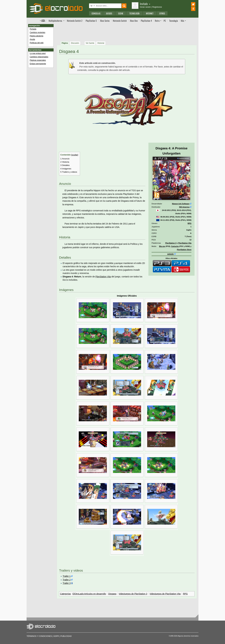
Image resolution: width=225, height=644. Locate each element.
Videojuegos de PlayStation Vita (165, 594)
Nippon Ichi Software (181, 204)
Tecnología (134, 13)
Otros (162, 13)
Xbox (105, 21)
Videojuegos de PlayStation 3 (133, 594)
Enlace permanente (38, 64)
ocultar (75, 155)
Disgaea (112, 594)
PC (165, 21)
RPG (190, 223)
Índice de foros (42, 20)
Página (65, 43)
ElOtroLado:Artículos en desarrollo (89, 594)
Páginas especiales (38, 60)
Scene (121, 13)
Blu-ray (162, 246)
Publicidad (66, 636)
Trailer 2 (67, 580)
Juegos (109, 13)
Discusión (75, 43)
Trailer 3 (67, 583)
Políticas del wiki (37, 43)
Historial (101, 43)
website (170, 254)
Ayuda (32, 39)
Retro (157, 21)
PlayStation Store (184, 250)
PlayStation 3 (171, 243)
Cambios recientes (37, 32)
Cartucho (175, 246)
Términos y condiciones (39, 636)
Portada (33, 29)
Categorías (65, 594)
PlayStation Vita (185, 243)
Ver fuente (90, 43)
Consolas (96, 13)
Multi (55, 21)
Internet (150, 13)
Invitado (145, 4)
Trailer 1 (67, 576)
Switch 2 (75, 21)
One (134, 21)
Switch (120, 21)
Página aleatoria (36, 36)
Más (182, 21)
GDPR (56, 636)
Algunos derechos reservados (188, 636)
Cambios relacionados (39, 57)
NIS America (184, 207)
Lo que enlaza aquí (38, 53)
